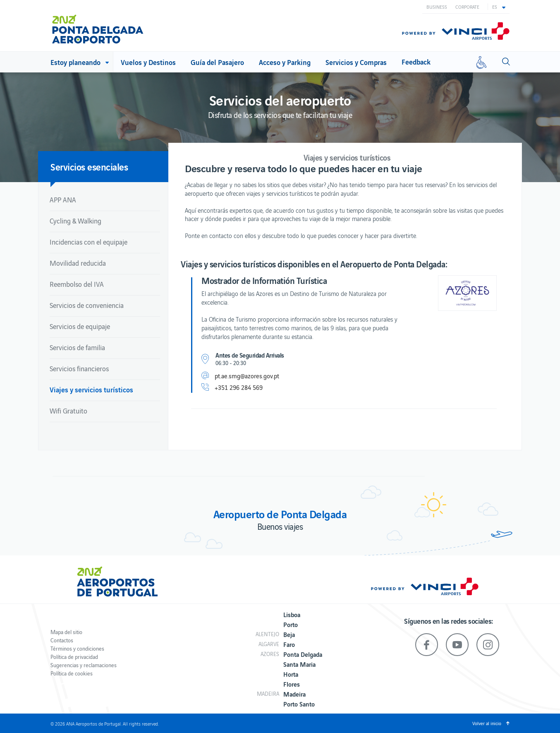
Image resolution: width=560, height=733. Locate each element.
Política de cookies (72, 673)
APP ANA (63, 199)
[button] (499, 7)
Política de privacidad (74, 657)
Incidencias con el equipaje (89, 242)
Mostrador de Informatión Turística (264, 280)
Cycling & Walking (75, 221)
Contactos (62, 640)
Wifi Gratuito (68, 411)
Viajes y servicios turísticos (91, 389)
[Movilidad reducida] (481, 62)
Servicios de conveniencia (87, 305)
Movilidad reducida (78, 263)
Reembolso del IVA (77, 284)
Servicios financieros (79, 368)
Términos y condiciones (77, 648)
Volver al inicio (487, 723)
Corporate (467, 7)
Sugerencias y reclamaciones (84, 665)
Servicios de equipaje (80, 326)
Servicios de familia (77, 347)
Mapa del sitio (66, 632)
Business (437, 7)
